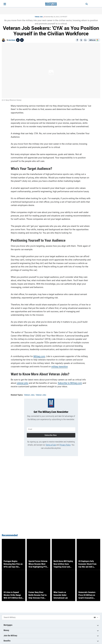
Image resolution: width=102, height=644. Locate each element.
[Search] (85, 4)
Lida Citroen (12, 40)
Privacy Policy (65, 444)
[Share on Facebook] (77, 40)
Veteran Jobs (39, 17)
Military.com (39, 356)
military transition (59, 366)
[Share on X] (81, 40)
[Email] (85, 40)
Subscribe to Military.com (70, 383)
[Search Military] (47, 617)
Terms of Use (51, 444)
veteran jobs (22, 383)
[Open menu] (5, 4)
